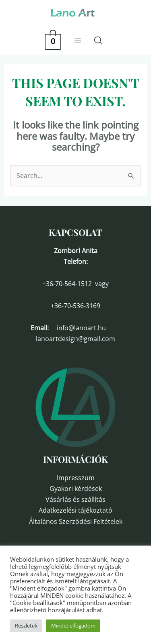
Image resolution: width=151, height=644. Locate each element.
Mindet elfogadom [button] (73, 626)
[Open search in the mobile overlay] (98, 40)
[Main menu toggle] (78, 41)
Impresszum (76, 478)
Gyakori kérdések (76, 489)
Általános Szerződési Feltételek (76, 521)
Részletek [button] (26, 626)
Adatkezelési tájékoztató (75, 510)
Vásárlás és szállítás (75, 499)
